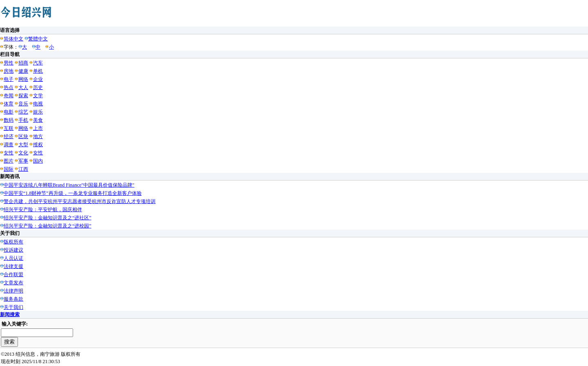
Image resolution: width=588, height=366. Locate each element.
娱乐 (38, 112)
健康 (23, 71)
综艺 (23, 112)
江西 (23, 169)
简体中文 (13, 39)
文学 (38, 96)
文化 (23, 153)
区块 (23, 136)
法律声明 (13, 291)
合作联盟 (13, 274)
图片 (9, 161)
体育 (9, 104)
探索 (23, 96)
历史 (38, 87)
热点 (9, 87)
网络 (23, 79)
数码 (9, 120)
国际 (9, 169)
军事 (23, 161)
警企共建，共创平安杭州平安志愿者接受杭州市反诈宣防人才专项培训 (80, 201)
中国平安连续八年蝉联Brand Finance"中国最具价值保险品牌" (69, 185)
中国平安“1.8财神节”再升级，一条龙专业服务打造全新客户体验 (73, 193)
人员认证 (13, 258)
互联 (9, 128)
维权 (38, 145)
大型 (23, 145)
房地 (9, 71)
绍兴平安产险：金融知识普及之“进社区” (48, 218)
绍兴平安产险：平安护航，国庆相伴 (43, 210)
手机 (23, 120)
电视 (38, 104)
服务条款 (13, 299)
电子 (9, 79)
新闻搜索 (10, 315)
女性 (9, 153)
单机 (38, 71)
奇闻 (9, 96)
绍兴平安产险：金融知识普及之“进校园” (48, 226)
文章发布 (13, 283)
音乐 (23, 104)
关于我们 (13, 307)
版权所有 (13, 242)
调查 (9, 145)
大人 (23, 87)
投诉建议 (13, 250)
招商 (23, 63)
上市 (38, 128)
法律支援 (13, 266)
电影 (9, 112)
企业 (38, 79)
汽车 (38, 63)
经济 (9, 136)
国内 (38, 161)
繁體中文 (38, 39)
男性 (9, 63)
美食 (38, 120)
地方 (38, 136)
